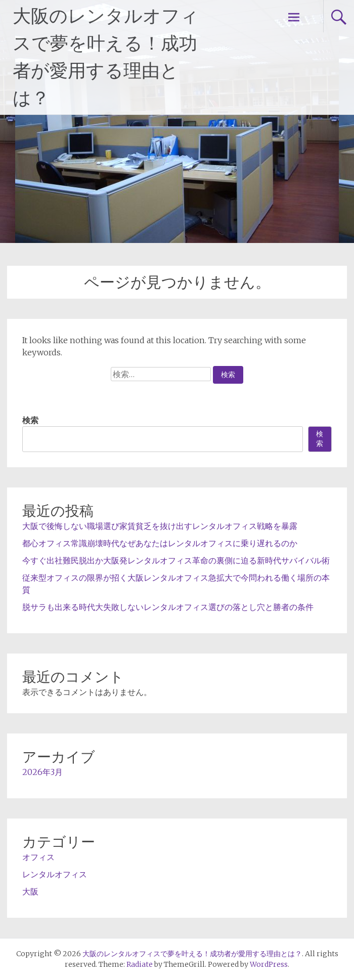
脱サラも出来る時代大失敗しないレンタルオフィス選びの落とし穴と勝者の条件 (168, 607)
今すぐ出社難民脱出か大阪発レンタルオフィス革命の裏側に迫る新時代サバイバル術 (176, 560)
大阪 (30, 891)
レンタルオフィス (55, 874)
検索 (30, 420)
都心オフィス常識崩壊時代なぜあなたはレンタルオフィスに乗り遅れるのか (160, 543)
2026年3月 (42, 772)
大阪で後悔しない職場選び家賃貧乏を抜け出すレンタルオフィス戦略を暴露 (160, 526)
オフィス (38, 857)
